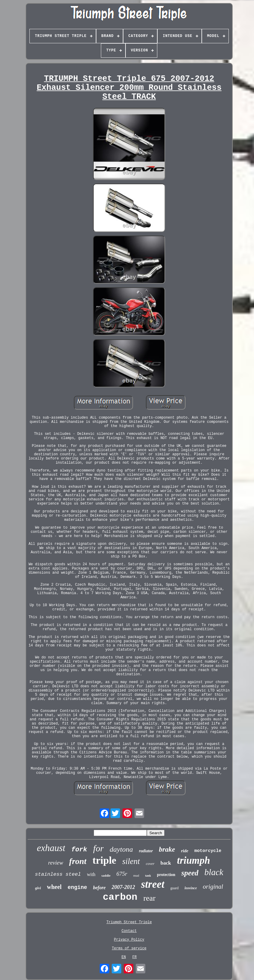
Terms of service (129, 948)
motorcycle (208, 851)
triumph (194, 860)
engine (77, 887)
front (78, 861)
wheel (54, 887)
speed (190, 873)
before (99, 888)
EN (124, 957)
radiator (146, 851)
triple (104, 860)
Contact (129, 931)
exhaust (51, 848)
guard (175, 888)
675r (122, 874)
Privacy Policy (129, 940)
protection (166, 875)
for (98, 848)
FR (135, 957)
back (166, 863)
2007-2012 (123, 887)
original (213, 887)
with (91, 874)
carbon (120, 897)
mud (136, 875)
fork (79, 850)
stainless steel (58, 874)
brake (167, 849)
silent (131, 861)
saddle (106, 875)
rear (149, 898)
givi (38, 888)
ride (185, 851)
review (56, 863)
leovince (191, 888)
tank (148, 876)
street (153, 884)
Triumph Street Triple (129, 922)
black (214, 872)
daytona (121, 849)
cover (150, 864)
